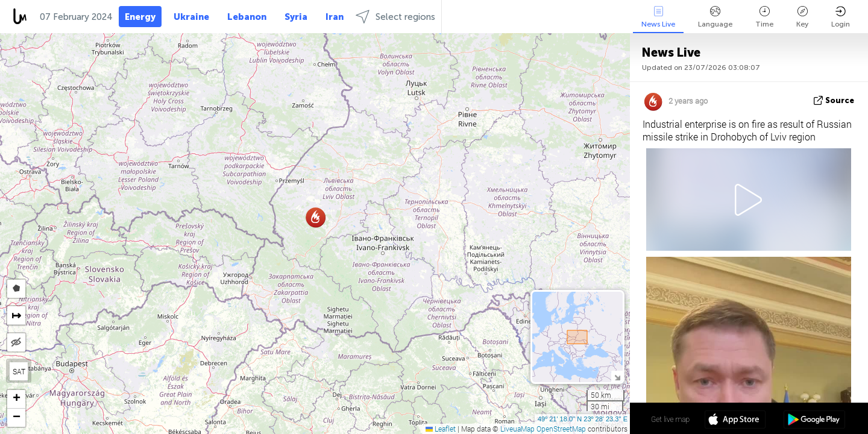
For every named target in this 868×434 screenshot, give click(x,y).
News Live (658, 17)
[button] (316, 217)
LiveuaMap (517, 429)
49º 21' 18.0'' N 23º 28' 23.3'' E (583, 419)
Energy (140, 17)
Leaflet (441, 429)
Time (764, 17)
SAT (19, 371)
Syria (296, 17)
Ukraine (191, 17)
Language (715, 17)
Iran (335, 17)
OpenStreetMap (561, 429)
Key (802, 17)
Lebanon (247, 17)
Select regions (395, 17)
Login (841, 17)
